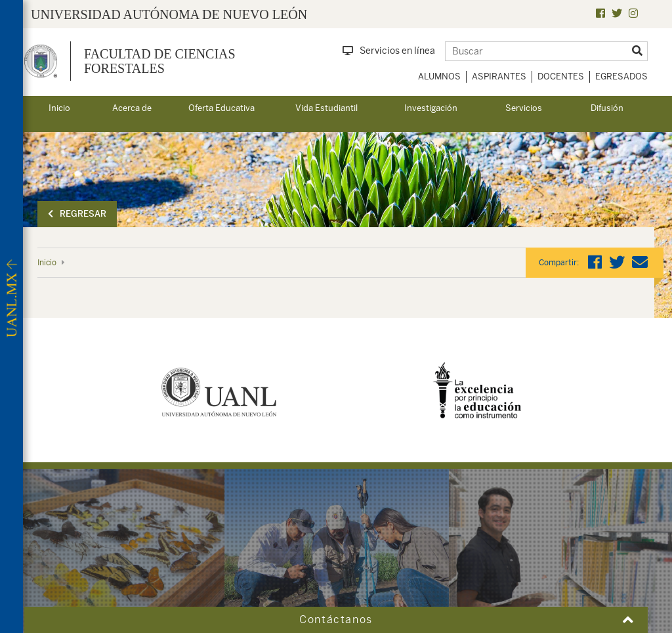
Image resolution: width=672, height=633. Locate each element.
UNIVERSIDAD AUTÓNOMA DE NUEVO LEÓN (169, 14)
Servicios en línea (389, 51)
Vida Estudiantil (326, 108)
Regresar (77, 214)
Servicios (524, 108)
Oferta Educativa (221, 108)
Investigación (431, 108)
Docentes (561, 76)
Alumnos (439, 76)
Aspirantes (499, 76)
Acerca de (132, 108)
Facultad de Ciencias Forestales (160, 61)
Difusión (607, 108)
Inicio (59, 108)
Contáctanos (336, 620)
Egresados (621, 76)
